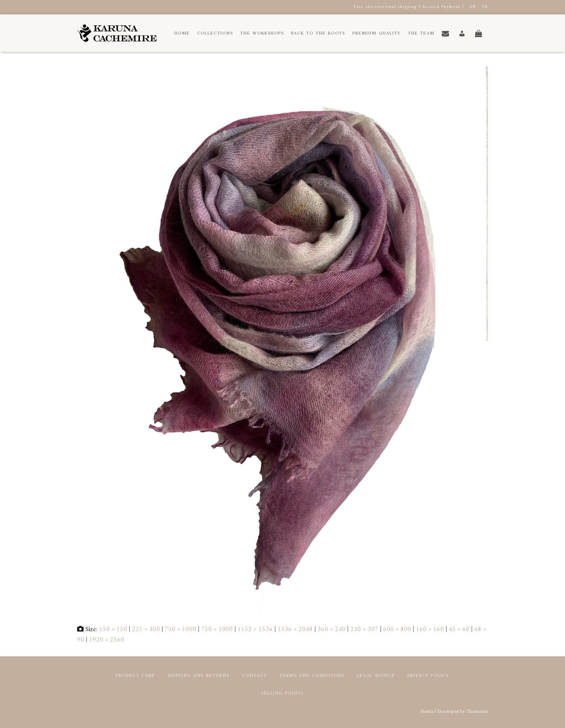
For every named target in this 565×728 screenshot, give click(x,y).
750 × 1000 (181, 630)
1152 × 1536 (255, 630)
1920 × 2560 (107, 640)
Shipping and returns (199, 676)
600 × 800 (397, 630)
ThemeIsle (477, 712)
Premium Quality (377, 34)
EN (473, 7)
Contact (255, 676)
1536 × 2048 (295, 630)
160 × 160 (430, 630)
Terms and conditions (312, 676)
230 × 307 (364, 630)
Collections (215, 34)
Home (182, 34)
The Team (421, 34)
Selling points (282, 694)
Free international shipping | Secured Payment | (409, 7)
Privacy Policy (428, 676)
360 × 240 (332, 630)
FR (485, 7)
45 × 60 (459, 630)
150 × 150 (113, 630)
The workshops (262, 34)
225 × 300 (146, 630)
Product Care (135, 676)
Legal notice (376, 676)
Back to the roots (318, 34)
